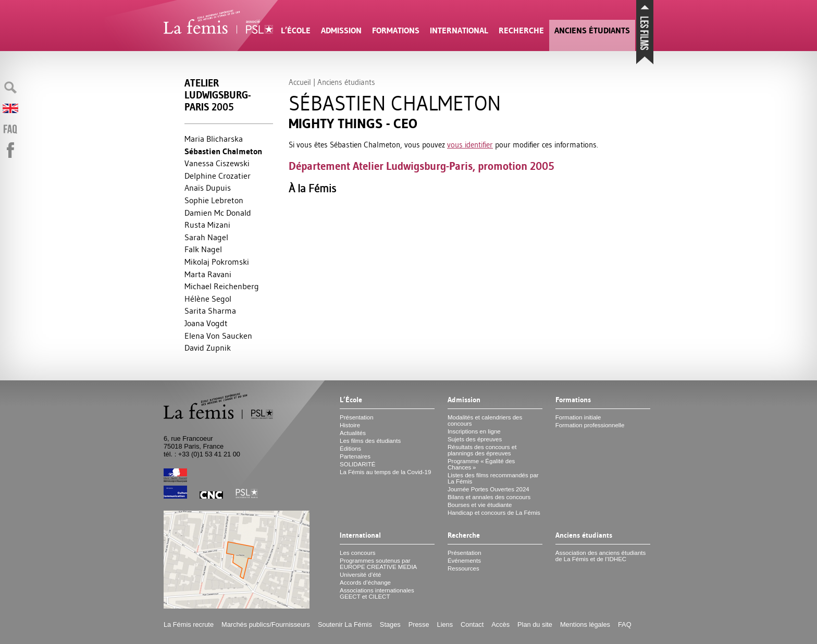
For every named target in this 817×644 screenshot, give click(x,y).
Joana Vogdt (206, 323)
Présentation (357, 417)
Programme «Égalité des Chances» (481, 464)
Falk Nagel (203, 249)
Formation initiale (578, 417)
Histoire (350, 425)
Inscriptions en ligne (474, 431)
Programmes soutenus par (378, 564)
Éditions (350, 449)
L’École (296, 30)
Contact (472, 624)
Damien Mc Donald (218, 213)
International (459, 30)
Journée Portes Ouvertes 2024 (488, 489)
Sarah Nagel (206, 237)
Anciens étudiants (592, 30)
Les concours (358, 553)
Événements (464, 561)
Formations (396, 30)
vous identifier (470, 145)
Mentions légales (585, 624)
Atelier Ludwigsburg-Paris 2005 (218, 95)
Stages (390, 624)
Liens (445, 624)
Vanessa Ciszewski (217, 163)
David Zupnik (208, 348)
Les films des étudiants (370, 441)
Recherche (521, 30)
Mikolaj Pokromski (217, 262)
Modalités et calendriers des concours (485, 420)
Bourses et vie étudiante (480, 505)
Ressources (463, 568)
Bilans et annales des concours (489, 497)
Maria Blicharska (214, 139)
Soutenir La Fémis (345, 624)
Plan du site (535, 624)
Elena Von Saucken (218, 336)
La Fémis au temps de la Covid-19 (385, 472)
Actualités (353, 433)
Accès (500, 624)
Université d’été (360, 575)
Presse (419, 624)
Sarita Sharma (210, 311)
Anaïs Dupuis (208, 188)
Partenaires (355, 456)
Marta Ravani (208, 274)
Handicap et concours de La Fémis (494, 513)
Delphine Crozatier (218, 176)
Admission (341, 30)
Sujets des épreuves (475, 439)
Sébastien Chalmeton (223, 151)
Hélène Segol (208, 299)
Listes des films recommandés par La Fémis (493, 478)
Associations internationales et (377, 593)
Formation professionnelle (590, 425)
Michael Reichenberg (222, 286)
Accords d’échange (365, 583)
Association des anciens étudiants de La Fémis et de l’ (601, 556)
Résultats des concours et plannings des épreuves (482, 450)
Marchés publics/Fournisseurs (266, 624)
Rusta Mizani (207, 225)
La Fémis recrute (189, 624)
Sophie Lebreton (214, 200)
